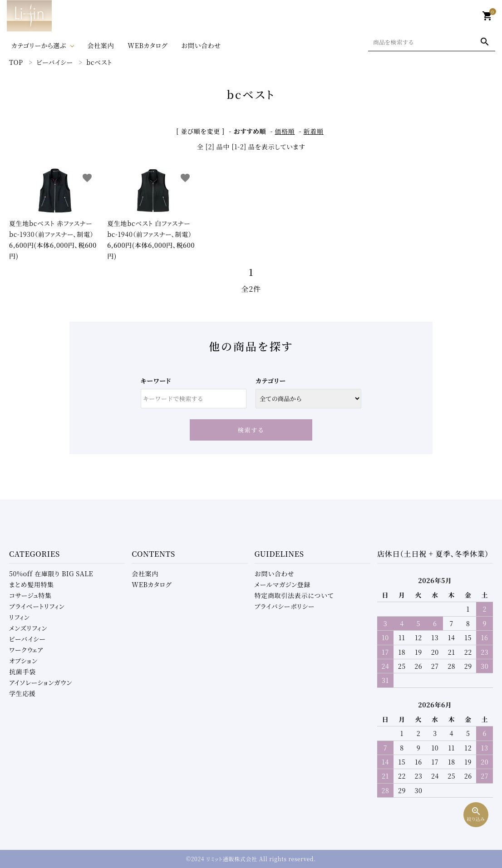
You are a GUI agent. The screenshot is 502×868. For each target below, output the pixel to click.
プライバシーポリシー (285, 606)
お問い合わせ (201, 45)
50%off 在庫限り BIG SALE (51, 574)
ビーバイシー (27, 639)
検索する (251, 430)
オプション (23, 661)
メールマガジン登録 (283, 584)
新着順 (314, 131)
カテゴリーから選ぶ (39, 45)
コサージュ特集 (30, 595)
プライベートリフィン (37, 606)
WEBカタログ (148, 45)
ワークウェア (26, 650)
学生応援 (22, 693)
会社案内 (101, 45)
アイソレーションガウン (41, 682)
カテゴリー (271, 381)
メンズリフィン (28, 628)
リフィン (19, 617)
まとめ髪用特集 (32, 584)
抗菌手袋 (22, 672)
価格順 (285, 131)
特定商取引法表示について (294, 595)
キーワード (156, 381)
